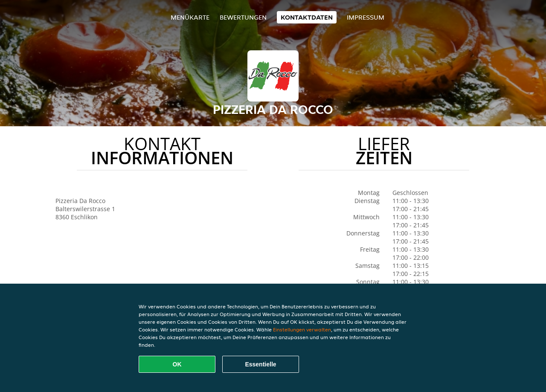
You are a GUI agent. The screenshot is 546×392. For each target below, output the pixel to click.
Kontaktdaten (307, 17)
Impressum (366, 17)
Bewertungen (243, 17)
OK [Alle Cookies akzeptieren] (177, 364)
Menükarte (190, 17)
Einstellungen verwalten (302, 330)
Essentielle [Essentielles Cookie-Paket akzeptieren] (260, 364)
